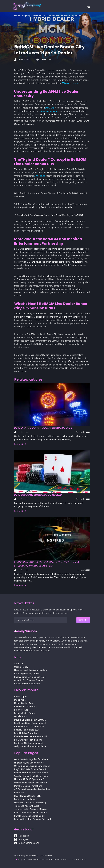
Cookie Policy (21, 667)
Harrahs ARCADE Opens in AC (29, 779)
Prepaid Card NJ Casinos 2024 (29, 727)
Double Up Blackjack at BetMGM (30, 720)
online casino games (49, 111)
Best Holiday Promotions (27, 733)
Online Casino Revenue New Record (32, 766)
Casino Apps (21, 696)
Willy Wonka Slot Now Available (30, 746)
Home (17, 16)
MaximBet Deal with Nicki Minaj (30, 803)
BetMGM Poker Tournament (28, 740)
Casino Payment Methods (27, 684)
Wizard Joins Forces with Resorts (31, 783)
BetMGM (50, 108)
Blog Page (26, 16)
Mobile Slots (21, 716)
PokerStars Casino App (26, 707)
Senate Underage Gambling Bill (29, 816)
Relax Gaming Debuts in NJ (28, 796)
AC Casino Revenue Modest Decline (32, 789)
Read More (20, 444)
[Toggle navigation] (89, 7)
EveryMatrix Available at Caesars (30, 813)
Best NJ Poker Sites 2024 (27, 730)
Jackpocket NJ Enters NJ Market (31, 809)
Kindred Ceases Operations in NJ (31, 736)
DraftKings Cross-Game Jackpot (30, 723)
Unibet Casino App (23, 703)
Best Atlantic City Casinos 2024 (30, 677)
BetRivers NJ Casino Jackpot (29, 743)
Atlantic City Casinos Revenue (29, 680)
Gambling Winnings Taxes (27, 674)
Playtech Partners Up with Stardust (31, 773)
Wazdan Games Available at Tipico (31, 776)
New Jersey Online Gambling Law (31, 670)
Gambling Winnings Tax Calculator (31, 759)
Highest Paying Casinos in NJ (29, 763)
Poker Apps (20, 700)
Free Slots (19, 793)
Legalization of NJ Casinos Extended (32, 819)
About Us (19, 664)
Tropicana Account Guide (27, 806)
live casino (39, 176)
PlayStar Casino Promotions (28, 786)
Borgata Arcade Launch (26, 799)
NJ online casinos (71, 83)
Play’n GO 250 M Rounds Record (30, 769)
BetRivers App (21, 710)
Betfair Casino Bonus (25, 713)
